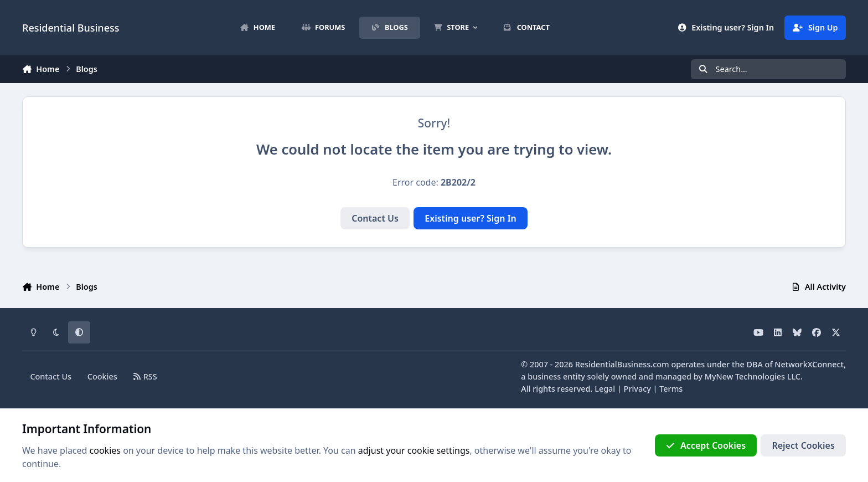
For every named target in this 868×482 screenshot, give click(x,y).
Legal (605, 389)
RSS (145, 376)
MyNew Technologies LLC (753, 376)
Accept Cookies (706, 445)
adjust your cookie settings (414, 450)
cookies (105, 450)
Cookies (102, 376)
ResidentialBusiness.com (622, 364)
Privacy (637, 389)
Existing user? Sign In (471, 218)
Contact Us (375, 218)
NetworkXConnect (809, 364)
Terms (671, 389)
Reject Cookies (803, 445)
